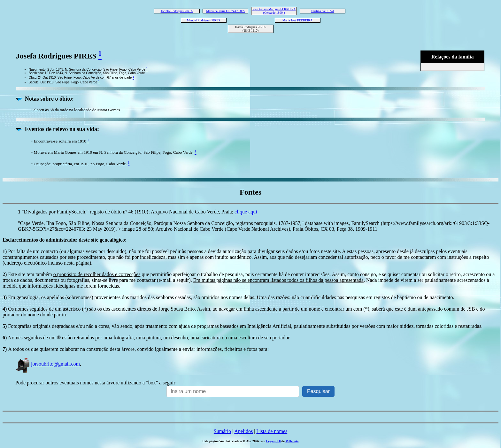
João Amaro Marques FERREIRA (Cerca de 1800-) (274, 11)
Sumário (222, 431)
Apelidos (243, 431)
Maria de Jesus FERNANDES (225, 11)
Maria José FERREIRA (297, 20)
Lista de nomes (272, 431)
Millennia (292, 441)
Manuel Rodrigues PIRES (204, 20)
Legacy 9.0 (274, 441)
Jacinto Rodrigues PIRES (177, 11)
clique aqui (246, 212)
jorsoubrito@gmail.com (48, 364)
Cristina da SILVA (323, 11)
